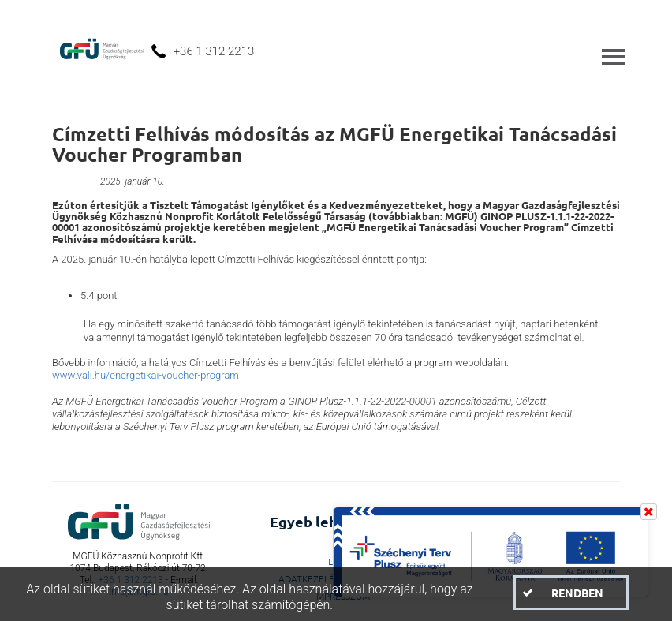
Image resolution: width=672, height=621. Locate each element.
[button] (571, 593)
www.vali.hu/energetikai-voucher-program (147, 375)
